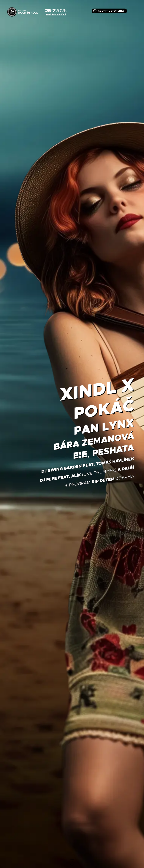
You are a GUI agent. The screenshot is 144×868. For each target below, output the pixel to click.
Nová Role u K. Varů (56, 14)
